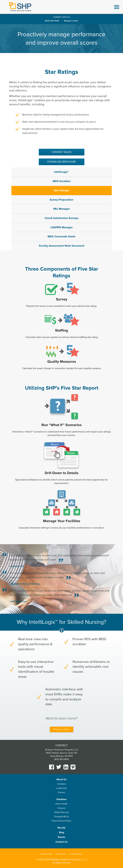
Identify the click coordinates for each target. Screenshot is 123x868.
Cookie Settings (75, 854)
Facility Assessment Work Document (62, 246)
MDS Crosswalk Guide (61, 236)
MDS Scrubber (62, 181)
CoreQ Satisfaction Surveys (61, 218)
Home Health (61, 804)
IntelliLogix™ (62, 172)
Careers (61, 792)
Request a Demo (62, 729)
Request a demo (71, 21)
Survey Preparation (61, 200)
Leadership (61, 788)
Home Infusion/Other (62, 821)
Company (62, 784)
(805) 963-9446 (52, 21)
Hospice (61, 808)
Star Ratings (61, 190)
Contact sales (62, 152)
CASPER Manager (62, 227)
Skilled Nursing (61, 812)
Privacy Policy (47, 854)
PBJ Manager (61, 209)
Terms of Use (61, 854)
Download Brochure (62, 162)
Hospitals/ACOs (62, 817)
